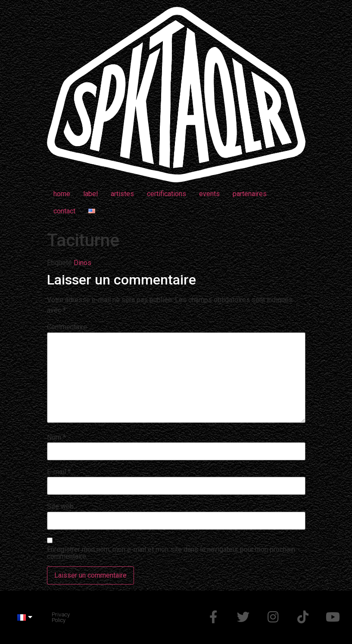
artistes (122, 194)
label (90, 194)
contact (64, 211)
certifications (167, 194)
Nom (56, 438)
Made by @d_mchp (98, 617)
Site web (60, 506)
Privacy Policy (61, 617)
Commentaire (67, 327)
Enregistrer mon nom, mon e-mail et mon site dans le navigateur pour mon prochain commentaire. (171, 553)
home (62, 194)
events (209, 194)
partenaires (250, 194)
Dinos (83, 263)
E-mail (59, 472)
